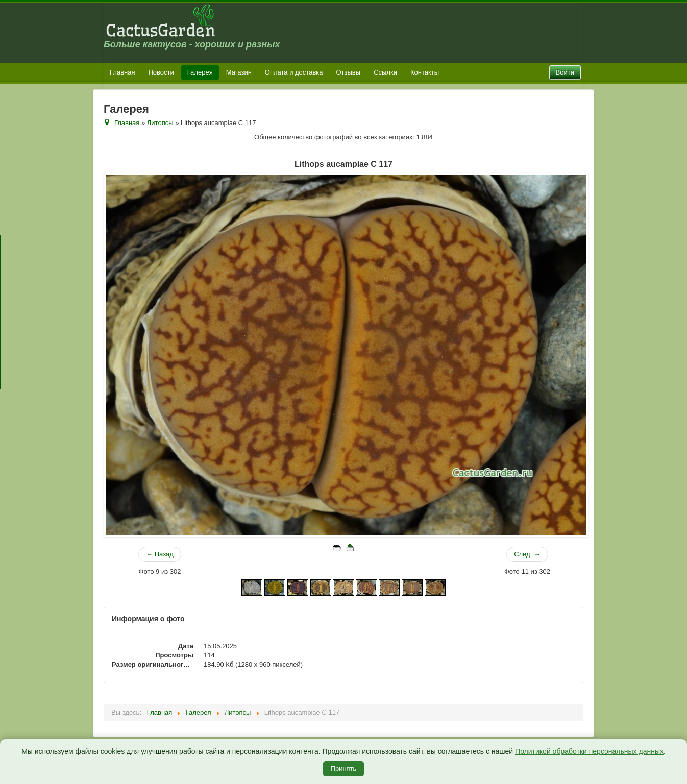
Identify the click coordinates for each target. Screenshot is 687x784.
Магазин (239, 72)
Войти (565, 72)
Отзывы (349, 72)
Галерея (200, 72)
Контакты (425, 72)
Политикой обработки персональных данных (589, 751)
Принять (344, 768)
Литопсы (160, 123)
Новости (161, 72)
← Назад (160, 554)
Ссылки (385, 72)
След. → (527, 554)
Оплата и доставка (294, 72)
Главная (122, 72)
